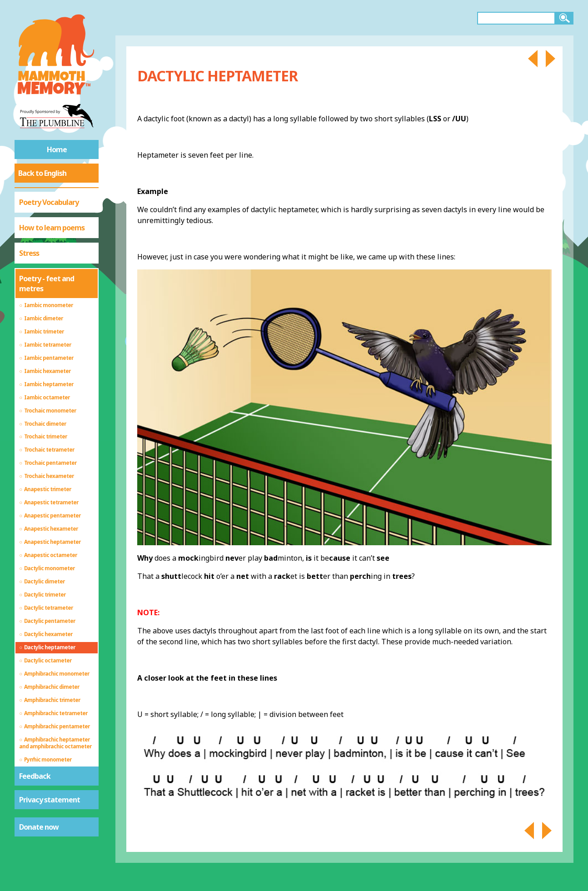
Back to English (42, 173)
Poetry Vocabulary (49, 202)
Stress (29, 253)
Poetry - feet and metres (47, 284)
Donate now (39, 827)
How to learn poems (52, 228)
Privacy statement (50, 800)
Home (57, 149)
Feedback (35, 776)
